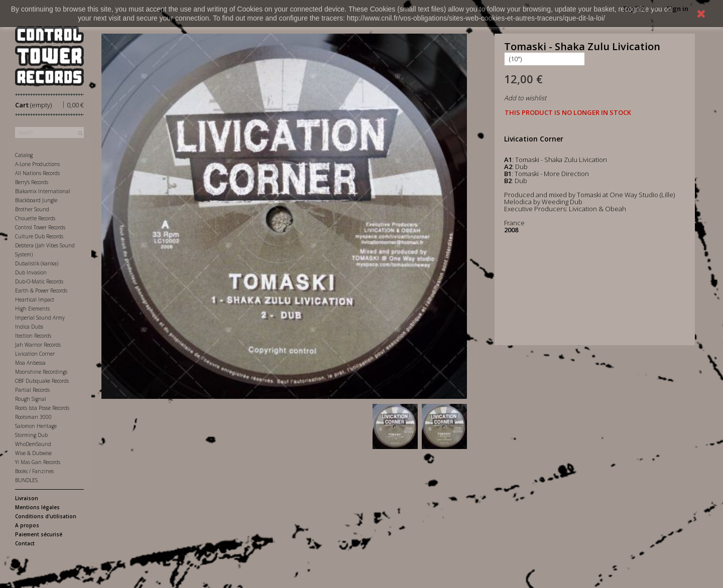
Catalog (24, 155)
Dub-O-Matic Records (39, 281)
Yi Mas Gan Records (38, 462)
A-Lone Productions (37, 164)
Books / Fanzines (34, 471)
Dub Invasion (31, 272)
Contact (25, 543)
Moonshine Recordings (41, 372)
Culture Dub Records (39, 236)
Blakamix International (43, 191)
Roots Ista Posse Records (42, 408)
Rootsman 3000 (33, 417)
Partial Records (32, 390)
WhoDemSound (33, 444)
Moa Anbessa (30, 363)
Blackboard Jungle (36, 200)
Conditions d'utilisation (46, 516)
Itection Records (33, 336)
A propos (27, 525)
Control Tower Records (40, 227)
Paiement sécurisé (39, 534)
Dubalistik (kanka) (37, 263)
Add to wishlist (525, 98)
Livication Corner (35, 354)
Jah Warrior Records (38, 345)
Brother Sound (32, 209)
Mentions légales (37, 507)
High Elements (32, 309)
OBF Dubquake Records (42, 381)
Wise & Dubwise (33, 453)
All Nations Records (37, 173)
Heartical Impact (35, 300)
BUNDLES (26, 480)
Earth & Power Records (41, 290)
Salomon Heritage (36, 426)
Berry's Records (32, 182)
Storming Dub (31, 435)
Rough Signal (31, 399)
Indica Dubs (29, 327)
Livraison (27, 498)
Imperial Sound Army (40, 318)
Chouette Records (35, 218)
